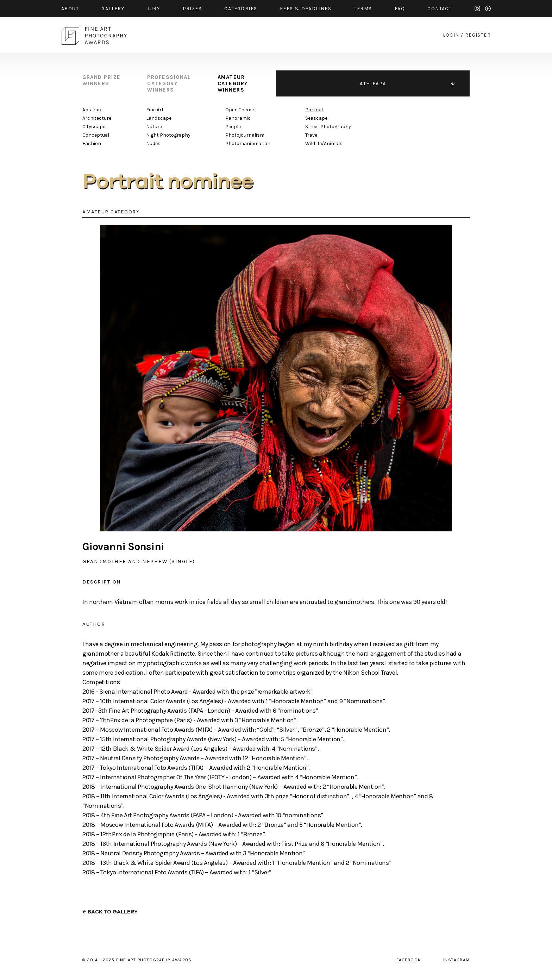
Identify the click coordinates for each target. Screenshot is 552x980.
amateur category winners (233, 83)
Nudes (153, 143)
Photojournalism (245, 135)
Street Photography (328, 127)
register (478, 35)
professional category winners (169, 83)
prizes (192, 9)
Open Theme (240, 110)
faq (400, 9)
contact (440, 9)
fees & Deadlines (306, 9)
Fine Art (155, 110)
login (451, 35)
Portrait (314, 110)
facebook (488, 8)
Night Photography (168, 135)
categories (241, 9)
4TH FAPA (373, 83)
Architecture (97, 118)
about (70, 9)
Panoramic (238, 118)
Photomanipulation (248, 143)
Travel (312, 135)
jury (154, 9)
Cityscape (94, 127)
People (233, 127)
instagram (477, 8)
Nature (154, 127)
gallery (113, 9)
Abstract (93, 110)
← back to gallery (110, 912)
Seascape (316, 118)
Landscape (159, 118)
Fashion (92, 143)
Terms (363, 9)
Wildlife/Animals (324, 143)
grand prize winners (102, 80)
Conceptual (96, 135)
